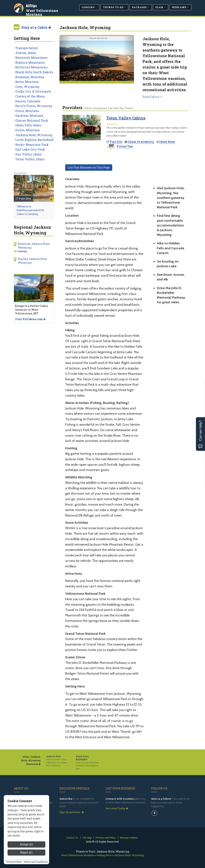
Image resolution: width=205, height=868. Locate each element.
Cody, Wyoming (27, 87)
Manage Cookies (129, 838)
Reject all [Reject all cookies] (26, 852)
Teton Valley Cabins (126, 118)
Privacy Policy (14, 862)
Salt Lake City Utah (30, 149)
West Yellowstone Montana (42, 12)
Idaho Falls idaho (28, 125)
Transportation (27, 48)
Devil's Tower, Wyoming (34, 106)
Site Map (87, 838)
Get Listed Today (117, 808)
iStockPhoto (102, 38)
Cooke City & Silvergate (33, 91)
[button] (65, 58)
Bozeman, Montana (30, 77)
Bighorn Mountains (30, 62)
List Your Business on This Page (89, 167)
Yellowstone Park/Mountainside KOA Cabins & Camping (30, 210)
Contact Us (72, 838)
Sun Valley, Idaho (29, 154)
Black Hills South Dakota (34, 72)
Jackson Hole (53, 756)
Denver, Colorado (28, 101)
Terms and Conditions (36, 862)
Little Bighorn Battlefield (34, 140)
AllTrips (32, 5)
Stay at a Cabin (36, 27)
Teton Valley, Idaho (30, 159)
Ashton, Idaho (26, 53)
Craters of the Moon (30, 96)
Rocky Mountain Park (32, 145)
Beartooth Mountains (31, 58)
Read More (152, 97)
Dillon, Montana (27, 130)
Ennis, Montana (27, 111)
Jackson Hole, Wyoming (34, 135)
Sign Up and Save (72, 812)
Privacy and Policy (106, 838)
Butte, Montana (27, 82)
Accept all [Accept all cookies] (26, 844)
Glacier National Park (32, 120)
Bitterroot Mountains (31, 67)
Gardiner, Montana (29, 115)
